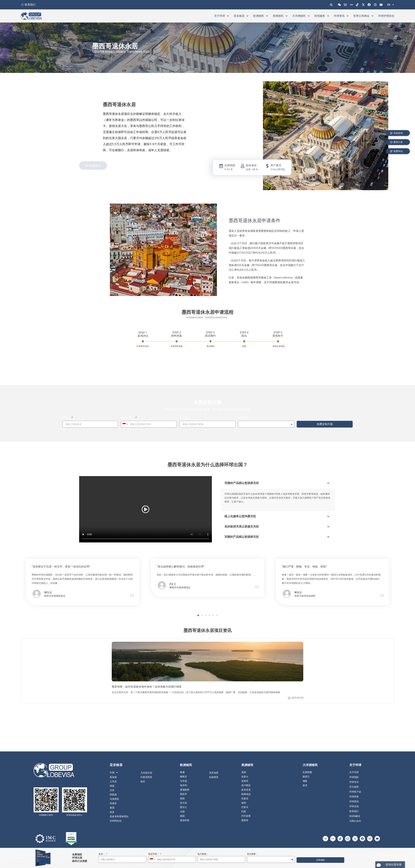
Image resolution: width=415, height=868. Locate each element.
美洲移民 (280, 16)
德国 (182, 816)
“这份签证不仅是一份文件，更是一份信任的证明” (61, 567)
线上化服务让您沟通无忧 (241, 516)
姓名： (67, 418)
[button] (146, 510)
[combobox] (125, 424)
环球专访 (354, 782)
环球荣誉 (354, 797)
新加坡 (113, 777)
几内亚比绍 (146, 773)
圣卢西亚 (246, 785)
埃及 (112, 812)
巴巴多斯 (246, 816)
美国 (244, 772)
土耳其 (113, 781)
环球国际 (354, 777)
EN (391, 5)
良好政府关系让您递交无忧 (243, 526)
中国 (115, 773)
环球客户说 (355, 792)
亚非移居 (241, 16)
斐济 (305, 785)
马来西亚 (114, 799)
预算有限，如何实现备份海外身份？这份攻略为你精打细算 (147, 687)
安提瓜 (245, 798)
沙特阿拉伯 (116, 821)
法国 (182, 812)
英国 (182, 798)
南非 (143, 781)
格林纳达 (246, 794)
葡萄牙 (183, 777)
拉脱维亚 (214, 777)
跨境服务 (322, 16)
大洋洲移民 (301, 16)
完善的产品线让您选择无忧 (243, 483)
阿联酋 (113, 795)
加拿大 (245, 777)
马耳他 (183, 781)
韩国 (112, 786)
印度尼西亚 (146, 777)
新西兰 (306, 777)
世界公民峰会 (364, 16)
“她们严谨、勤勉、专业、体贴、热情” (304, 567)
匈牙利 (183, 785)
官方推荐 (354, 787)
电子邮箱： (186, 418)
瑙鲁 (305, 781)
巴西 (244, 812)
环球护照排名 (386, 16)
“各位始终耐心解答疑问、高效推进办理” (181, 567)
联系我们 (30, 5)
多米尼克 (246, 790)
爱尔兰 (183, 807)
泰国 (112, 808)
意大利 (183, 803)
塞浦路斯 (185, 790)
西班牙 (183, 794)
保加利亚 (185, 820)
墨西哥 (245, 820)
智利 (244, 803)
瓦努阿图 (307, 772)
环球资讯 (341, 16)
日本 (112, 790)
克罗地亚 (214, 773)
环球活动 (354, 806)
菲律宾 (113, 803)
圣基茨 (245, 781)
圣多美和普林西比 (119, 816)
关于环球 (222, 16)
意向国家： (245, 418)
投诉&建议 (355, 816)
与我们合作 (355, 821)
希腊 (182, 772)
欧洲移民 (261, 16)
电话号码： (128, 418)
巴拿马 (245, 807)
